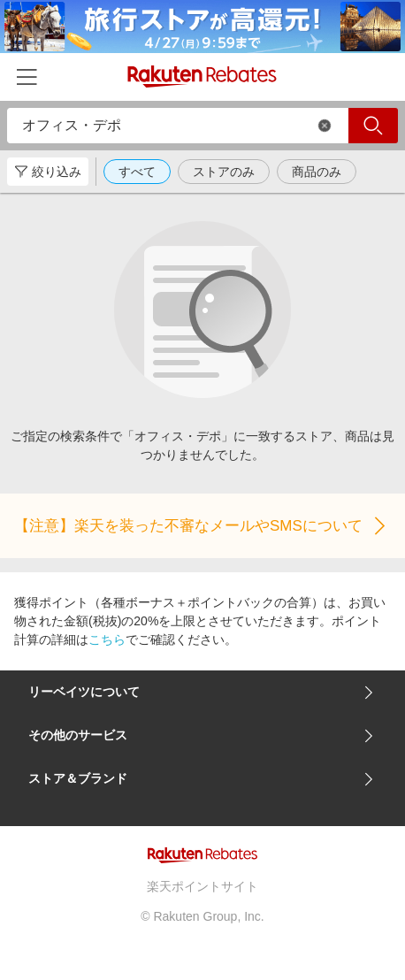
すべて (137, 172)
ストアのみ (224, 172)
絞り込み (48, 172)
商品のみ (317, 172)
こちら (107, 639)
